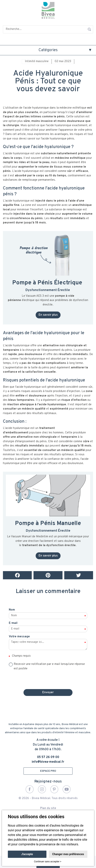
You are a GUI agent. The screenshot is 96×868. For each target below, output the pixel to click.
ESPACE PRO (48, 771)
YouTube (67, 789)
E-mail (13, 623)
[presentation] (48, 679)
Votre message (19, 637)
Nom (12, 610)
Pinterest (54, 789)
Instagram (42, 789)
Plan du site (48, 808)
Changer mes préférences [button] (68, 854)
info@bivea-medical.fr (48, 762)
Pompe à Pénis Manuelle (48, 524)
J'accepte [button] (27, 854)
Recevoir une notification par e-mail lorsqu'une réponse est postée (49, 666)
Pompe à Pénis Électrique (47, 283)
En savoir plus (48, 315)
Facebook (30, 789)
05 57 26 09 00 (48, 757)
